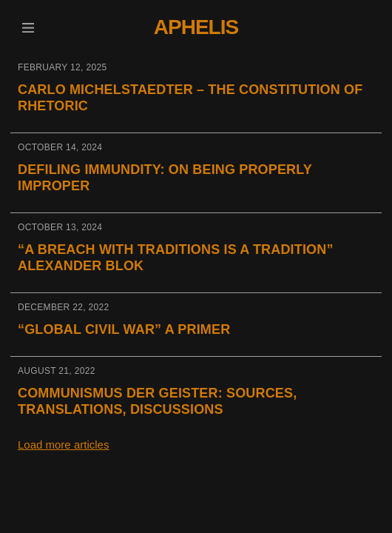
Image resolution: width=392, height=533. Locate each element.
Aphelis (196, 27)
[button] (28, 28)
